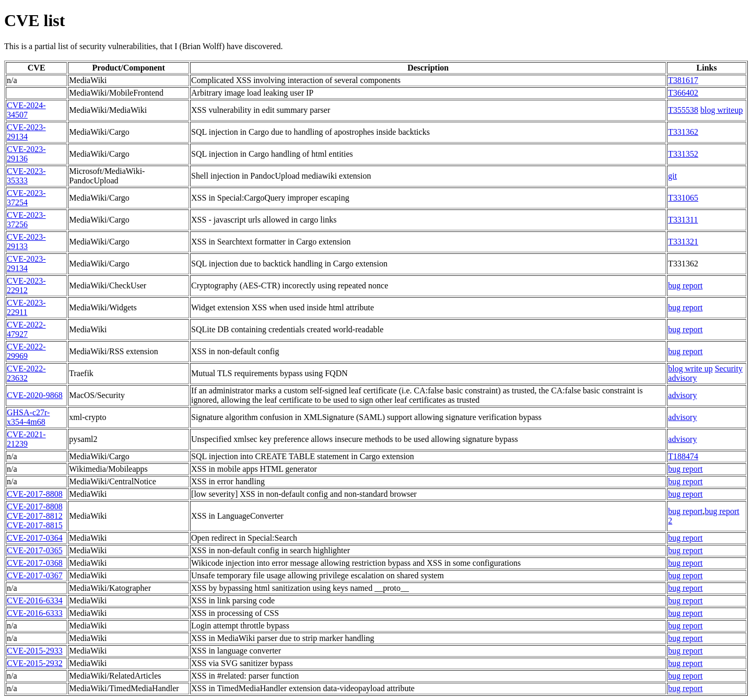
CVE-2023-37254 (26, 198)
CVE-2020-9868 (35, 395)
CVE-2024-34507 (26, 110)
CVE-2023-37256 (26, 220)
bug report (685, 285)
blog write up (690, 369)
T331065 (683, 198)
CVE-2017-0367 (35, 575)
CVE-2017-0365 (35, 550)
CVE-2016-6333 (35, 613)
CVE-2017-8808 (35, 494)
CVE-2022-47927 (26, 329)
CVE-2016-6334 (35, 600)
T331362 (683, 132)
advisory (682, 395)
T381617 (683, 80)
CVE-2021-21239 (26, 439)
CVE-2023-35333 (26, 176)
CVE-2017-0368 (35, 563)
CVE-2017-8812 (35, 516)
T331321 (683, 242)
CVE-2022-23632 (26, 373)
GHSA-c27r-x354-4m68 (28, 417)
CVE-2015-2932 (35, 663)
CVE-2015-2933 (35, 651)
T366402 (683, 93)
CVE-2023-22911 (26, 307)
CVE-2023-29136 (26, 154)
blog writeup (721, 110)
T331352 (683, 154)
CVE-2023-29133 (26, 242)
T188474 (683, 456)
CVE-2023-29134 (26, 132)
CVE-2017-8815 (35, 525)
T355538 (683, 110)
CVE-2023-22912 (26, 285)
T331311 (683, 220)
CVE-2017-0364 (35, 538)
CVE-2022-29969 (26, 351)
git (672, 176)
